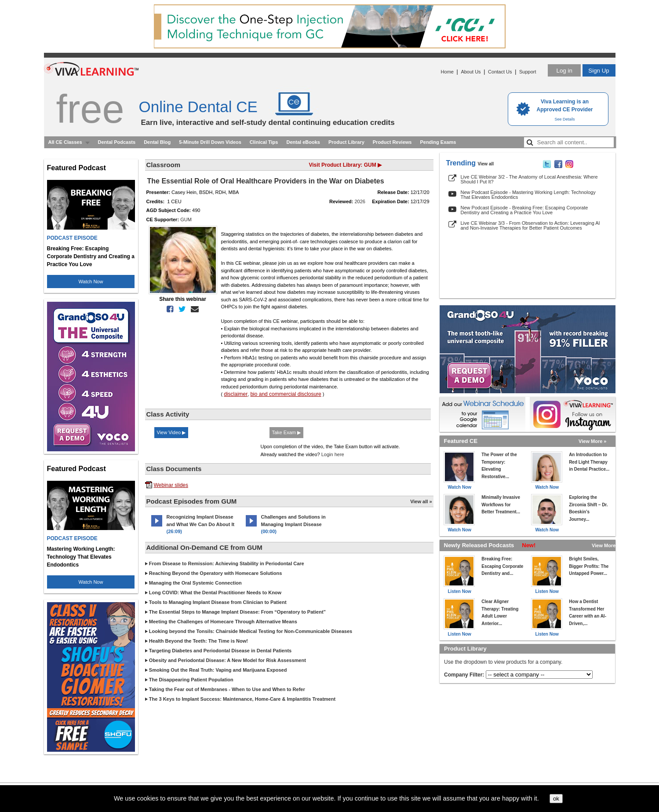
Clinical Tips (264, 142)
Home (447, 72)
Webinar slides (171, 485)
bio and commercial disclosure (286, 394)
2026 (360, 201)
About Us (471, 72)
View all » (421, 501)
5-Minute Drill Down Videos (210, 142)
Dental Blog (157, 142)
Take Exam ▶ (286, 432)
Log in (564, 71)
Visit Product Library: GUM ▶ (345, 165)
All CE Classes (65, 142)
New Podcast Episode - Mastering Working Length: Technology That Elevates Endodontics (528, 195)
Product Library (346, 142)
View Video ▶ (171, 432)
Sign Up (599, 71)
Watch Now (91, 282)
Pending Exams (438, 142)
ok (556, 799)
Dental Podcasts (117, 142)
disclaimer (236, 394)
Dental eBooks (303, 142)
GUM (186, 219)
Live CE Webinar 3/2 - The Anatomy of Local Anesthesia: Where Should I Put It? (529, 179)
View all (486, 164)
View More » (592, 441)
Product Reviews (392, 142)
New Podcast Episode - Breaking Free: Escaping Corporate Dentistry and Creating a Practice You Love (524, 210)
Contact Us (500, 72)
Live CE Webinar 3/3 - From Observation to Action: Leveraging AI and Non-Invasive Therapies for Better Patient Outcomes (530, 225)
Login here (333, 454)
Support (528, 72)
